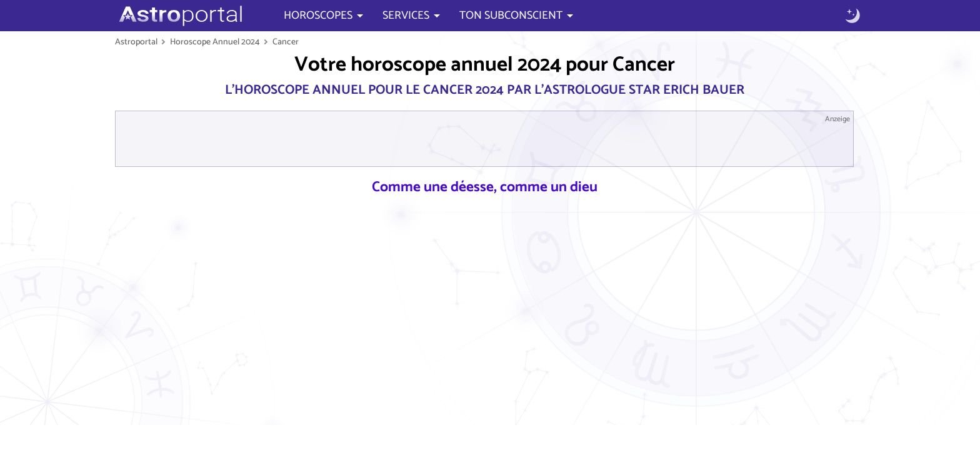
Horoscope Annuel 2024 (215, 42)
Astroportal (136, 42)
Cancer (286, 42)
